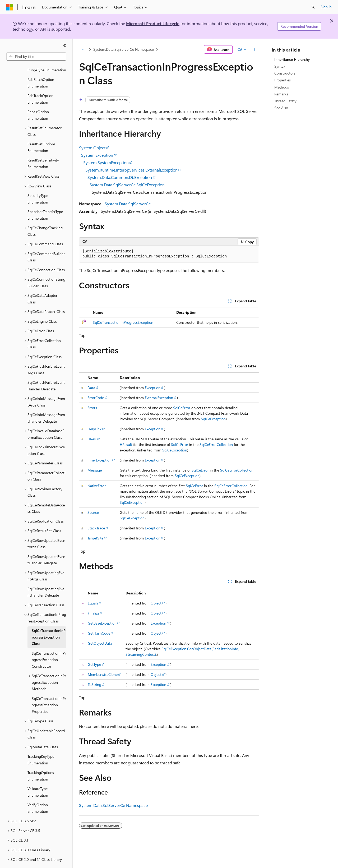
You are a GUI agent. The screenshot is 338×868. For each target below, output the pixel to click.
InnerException (99, 460)
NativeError (97, 486)
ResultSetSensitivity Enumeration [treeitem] (43, 149)
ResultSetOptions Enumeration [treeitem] (41, 133)
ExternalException (159, 398)
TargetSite (95, 538)
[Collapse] (65, 45)
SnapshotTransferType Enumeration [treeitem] (45, 200)
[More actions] (254, 49)
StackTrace (96, 528)
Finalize (94, 613)
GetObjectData (100, 643)
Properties (283, 80)
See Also (281, 108)
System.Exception (97, 155)
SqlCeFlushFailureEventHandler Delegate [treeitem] (46, 371)
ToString (94, 684)
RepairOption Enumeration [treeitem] (38, 100)
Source (93, 512)
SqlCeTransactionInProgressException (123, 322)
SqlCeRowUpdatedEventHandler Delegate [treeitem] (46, 545)
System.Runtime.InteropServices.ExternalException (131, 170)
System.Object (92, 148)
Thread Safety (285, 101)
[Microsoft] (10, 7)
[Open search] (313, 7)
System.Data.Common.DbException (120, 177)
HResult (94, 439)
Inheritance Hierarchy (292, 59)
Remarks (281, 94)
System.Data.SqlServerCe (128, 204)
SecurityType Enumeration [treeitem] (38, 184)
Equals (93, 603)
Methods (282, 87)
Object (156, 603)
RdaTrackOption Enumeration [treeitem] (40, 84)
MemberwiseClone (103, 674)
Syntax (280, 66)
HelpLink (94, 429)
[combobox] (36, 57)
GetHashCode (99, 633)
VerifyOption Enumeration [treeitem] (38, 793)
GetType (94, 664)
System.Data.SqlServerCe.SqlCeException (127, 185)
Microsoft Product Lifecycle (153, 23)
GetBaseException (102, 623)
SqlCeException (213, 419)
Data (91, 388)
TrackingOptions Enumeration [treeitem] (41, 761)
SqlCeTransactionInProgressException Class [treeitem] (49, 622)
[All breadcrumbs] (84, 49)
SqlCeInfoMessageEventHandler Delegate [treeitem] (46, 403)
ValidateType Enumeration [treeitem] (38, 777)
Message (95, 470)
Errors (92, 408)
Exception (153, 388)
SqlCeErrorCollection (216, 444)
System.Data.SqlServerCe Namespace (124, 49)
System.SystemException (106, 162)
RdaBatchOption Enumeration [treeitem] (41, 68)
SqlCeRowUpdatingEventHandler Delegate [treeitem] (46, 578)
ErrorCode (96, 398)
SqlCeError (182, 408)
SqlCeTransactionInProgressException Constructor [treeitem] (49, 645)
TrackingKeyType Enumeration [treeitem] (41, 745)
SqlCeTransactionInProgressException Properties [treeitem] (49, 690)
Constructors (285, 73)
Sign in (326, 7)
